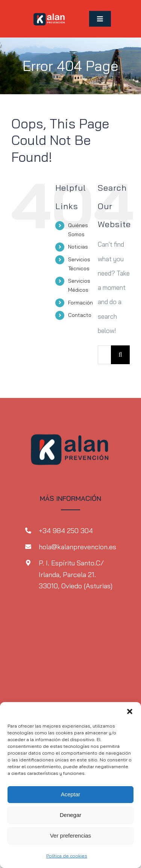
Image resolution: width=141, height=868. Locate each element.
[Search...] (104, 355)
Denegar (71, 815)
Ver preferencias (70, 836)
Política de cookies (67, 856)
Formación (80, 303)
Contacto (80, 315)
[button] (130, 711)
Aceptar (71, 794)
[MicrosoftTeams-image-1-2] (49, 11)
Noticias (78, 247)
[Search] (120, 355)
